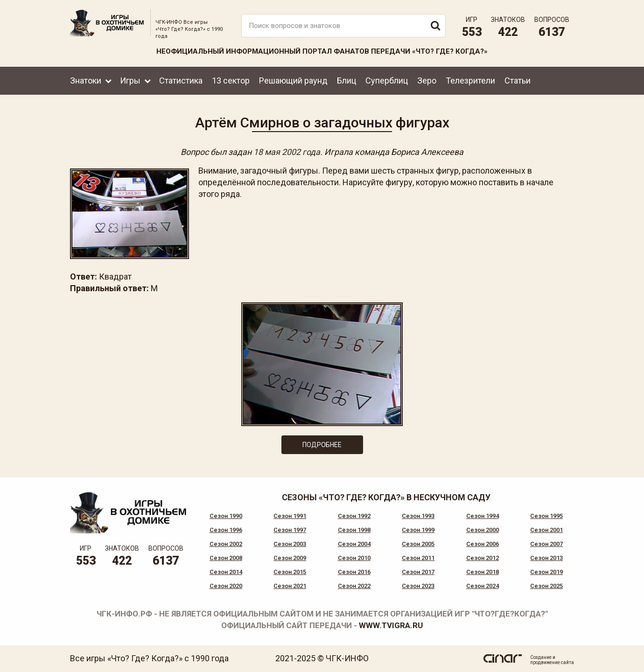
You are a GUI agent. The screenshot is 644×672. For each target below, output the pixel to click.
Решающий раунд (293, 80)
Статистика (181, 80)
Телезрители (470, 80)
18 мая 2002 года (287, 152)
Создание (541, 657)
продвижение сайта (552, 662)
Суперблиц (387, 80)
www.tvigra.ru (391, 625)
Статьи (518, 80)
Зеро (427, 80)
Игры (130, 80)
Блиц (346, 80)
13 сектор (231, 80)
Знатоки (86, 80)
